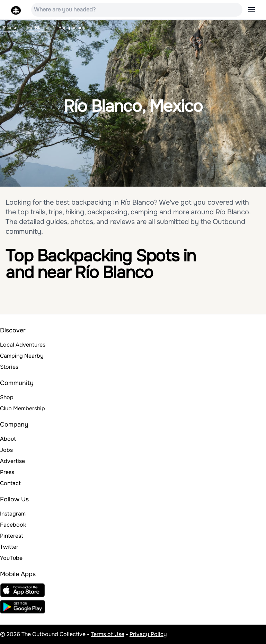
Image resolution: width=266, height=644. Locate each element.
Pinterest (12, 536)
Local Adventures (23, 345)
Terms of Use (108, 634)
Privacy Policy (148, 634)
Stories (9, 367)
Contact (10, 483)
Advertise (12, 461)
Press (7, 472)
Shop (7, 397)
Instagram (13, 514)
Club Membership (23, 408)
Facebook (13, 525)
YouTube (11, 558)
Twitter (9, 547)
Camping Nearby (22, 356)
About (8, 439)
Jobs (6, 450)
